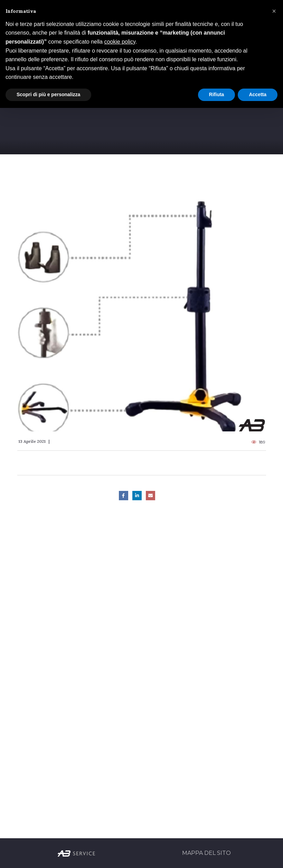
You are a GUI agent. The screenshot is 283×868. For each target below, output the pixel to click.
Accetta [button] (258, 94)
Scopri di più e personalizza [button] (48, 94)
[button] (274, 11)
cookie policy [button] (120, 42)
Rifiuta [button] (217, 94)
